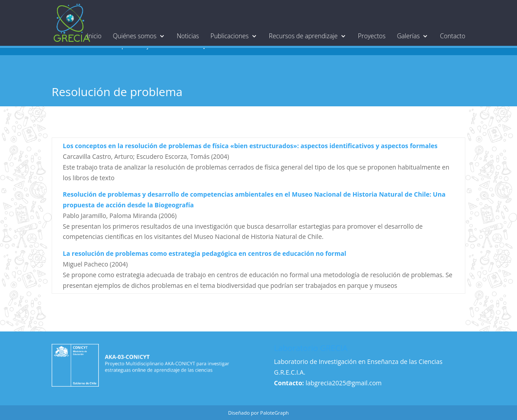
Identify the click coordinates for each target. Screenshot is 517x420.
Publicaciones (230, 36)
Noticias (188, 36)
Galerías (408, 36)
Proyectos (372, 36)
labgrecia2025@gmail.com (344, 383)
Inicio (94, 36)
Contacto (453, 36)
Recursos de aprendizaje (303, 36)
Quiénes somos (135, 36)
